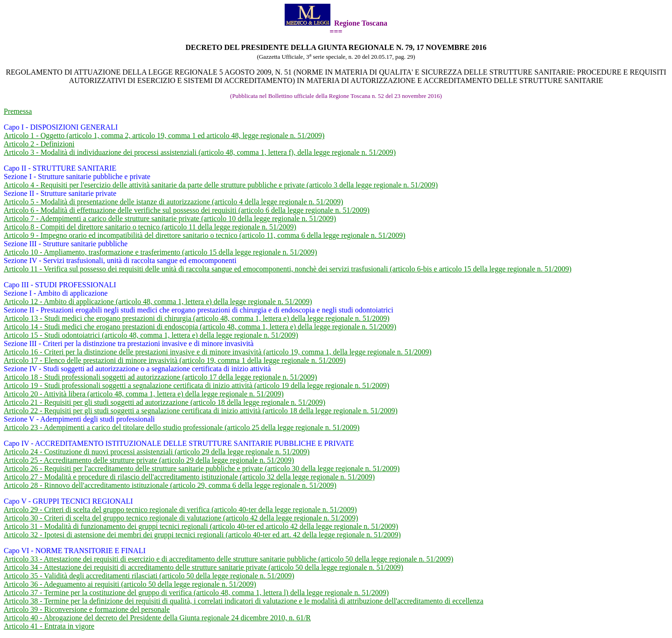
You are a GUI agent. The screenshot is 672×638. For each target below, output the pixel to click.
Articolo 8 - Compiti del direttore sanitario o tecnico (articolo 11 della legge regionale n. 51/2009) (150, 227)
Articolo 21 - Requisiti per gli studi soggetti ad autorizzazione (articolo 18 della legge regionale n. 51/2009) (164, 402)
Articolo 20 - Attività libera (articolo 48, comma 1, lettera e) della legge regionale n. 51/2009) (144, 394)
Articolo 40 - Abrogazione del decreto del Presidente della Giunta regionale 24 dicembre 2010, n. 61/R (157, 618)
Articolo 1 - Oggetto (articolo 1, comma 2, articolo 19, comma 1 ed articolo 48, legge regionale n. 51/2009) (164, 135)
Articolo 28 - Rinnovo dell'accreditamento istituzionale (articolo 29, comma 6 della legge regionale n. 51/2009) (170, 485)
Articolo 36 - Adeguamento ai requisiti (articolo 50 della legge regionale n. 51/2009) (130, 584)
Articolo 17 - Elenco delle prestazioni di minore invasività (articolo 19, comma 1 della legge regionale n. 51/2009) (175, 360)
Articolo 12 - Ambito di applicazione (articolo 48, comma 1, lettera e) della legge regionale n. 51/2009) (158, 302)
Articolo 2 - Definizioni (39, 144)
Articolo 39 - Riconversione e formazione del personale (87, 609)
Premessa (18, 111)
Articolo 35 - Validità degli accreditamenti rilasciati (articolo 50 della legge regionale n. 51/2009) (149, 576)
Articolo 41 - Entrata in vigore (49, 626)
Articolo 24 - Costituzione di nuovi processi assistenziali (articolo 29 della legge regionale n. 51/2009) (157, 452)
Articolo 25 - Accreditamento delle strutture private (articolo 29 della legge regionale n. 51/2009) (149, 460)
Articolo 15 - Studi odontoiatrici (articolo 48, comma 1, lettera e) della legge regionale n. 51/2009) (151, 335)
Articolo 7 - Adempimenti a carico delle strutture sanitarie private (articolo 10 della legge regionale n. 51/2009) (170, 218)
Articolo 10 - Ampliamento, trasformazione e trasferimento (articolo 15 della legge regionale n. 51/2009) (160, 252)
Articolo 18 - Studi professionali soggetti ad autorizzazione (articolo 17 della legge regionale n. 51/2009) (160, 377)
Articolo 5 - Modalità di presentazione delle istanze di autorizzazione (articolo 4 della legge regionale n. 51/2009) (173, 202)
